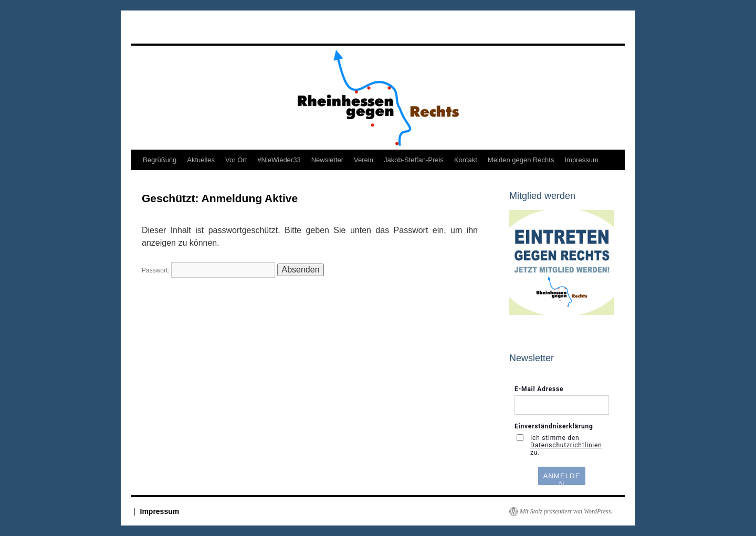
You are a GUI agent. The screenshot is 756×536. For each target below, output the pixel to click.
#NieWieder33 (279, 160)
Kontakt (466, 160)
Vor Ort (236, 160)
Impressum (581, 160)
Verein (364, 160)
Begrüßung (160, 160)
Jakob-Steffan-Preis (414, 160)
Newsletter (327, 160)
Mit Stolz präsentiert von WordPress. (566, 511)
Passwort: (208, 270)
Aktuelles (201, 160)
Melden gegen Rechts (521, 160)
